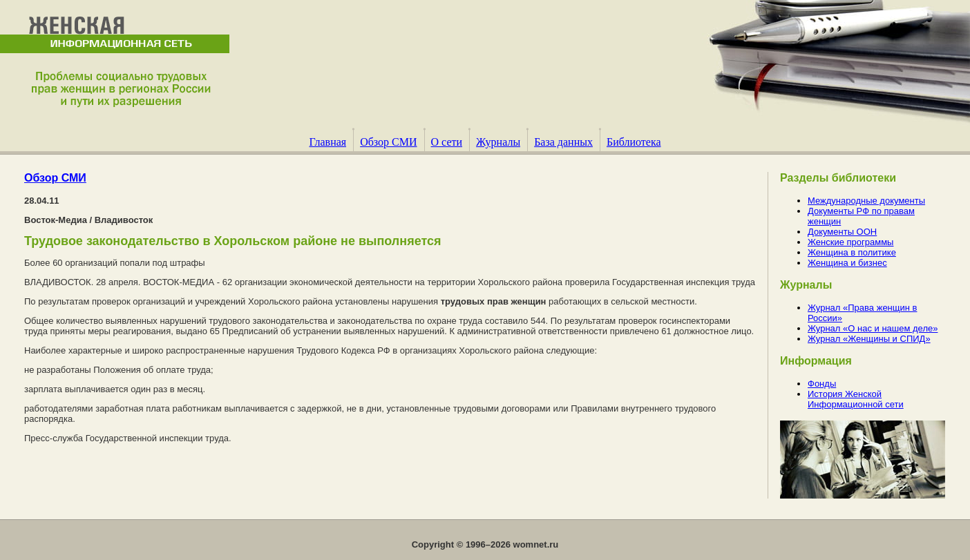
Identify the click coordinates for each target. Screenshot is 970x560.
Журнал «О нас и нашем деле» (873, 328)
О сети (447, 142)
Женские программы (850, 242)
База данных (563, 142)
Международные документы (866, 201)
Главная (327, 142)
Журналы (498, 142)
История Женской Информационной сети (856, 399)
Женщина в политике (852, 252)
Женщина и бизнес (847, 263)
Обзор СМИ (388, 142)
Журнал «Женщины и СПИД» (869, 339)
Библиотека (634, 142)
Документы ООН (842, 232)
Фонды (822, 384)
